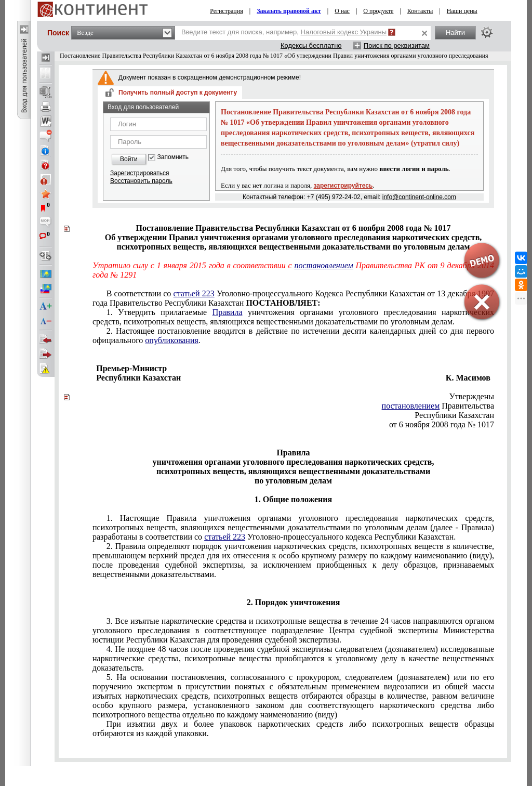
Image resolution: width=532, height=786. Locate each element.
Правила (228, 312)
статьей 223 (194, 293)
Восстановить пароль (141, 181)
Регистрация (227, 11)
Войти (129, 159)
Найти (455, 32)
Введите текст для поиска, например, (284, 32)
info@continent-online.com (419, 197)
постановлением (324, 265)
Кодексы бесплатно (311, 45)
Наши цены (462, 11)
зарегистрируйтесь (343, 186)
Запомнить (173, 157)
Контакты (420, 11)
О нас (342, 11)
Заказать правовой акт (289, 11)
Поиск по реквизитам (397, 45)
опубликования (172, 340)
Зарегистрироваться (139, 173)
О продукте (378, 11)
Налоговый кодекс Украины (344, 32)
